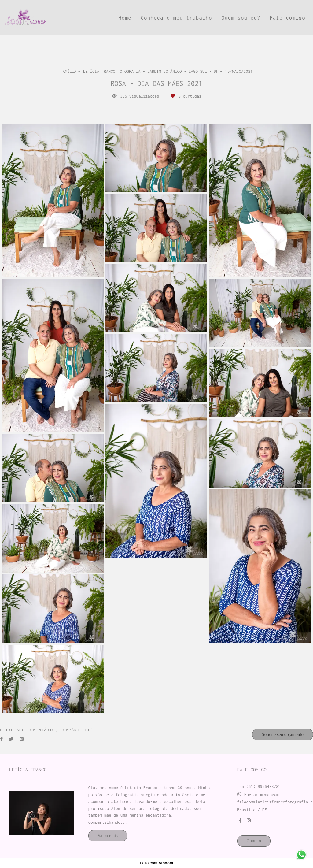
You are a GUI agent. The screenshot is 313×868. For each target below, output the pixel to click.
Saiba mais (108, 836)
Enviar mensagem (261, 794)
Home (125, 18)
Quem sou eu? (241, 18)
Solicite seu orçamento (283, 734)
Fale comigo (287, 18)
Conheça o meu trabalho (177, 18)
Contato (254, 841)
